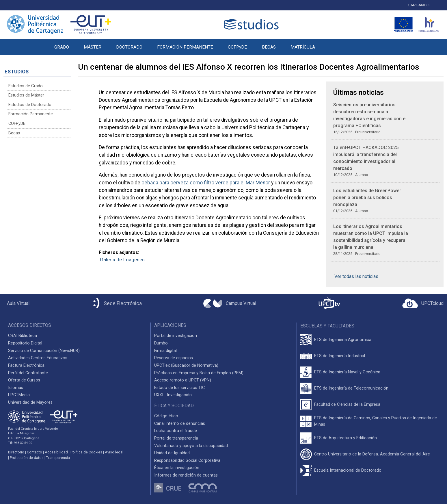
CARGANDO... (420, 5)
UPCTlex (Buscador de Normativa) (186, 365)
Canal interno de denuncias (180, 424)
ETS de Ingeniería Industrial (340, 356)
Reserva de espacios (174, 358)
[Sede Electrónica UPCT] (116, 304)
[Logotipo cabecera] (252, 24)
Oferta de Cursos (24, 380)
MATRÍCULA (303, 47)
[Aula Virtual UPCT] (16, 303)
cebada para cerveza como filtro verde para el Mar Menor (206, 183)
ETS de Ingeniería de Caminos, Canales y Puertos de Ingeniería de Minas (376, 421)
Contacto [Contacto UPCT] (35, 452)
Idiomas (16, 388)
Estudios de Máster (26, 95)
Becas (14, 133)
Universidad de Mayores (30, 402)
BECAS (269, 47)
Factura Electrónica (26, 365)
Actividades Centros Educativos (38, 358)
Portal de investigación (176, 336)
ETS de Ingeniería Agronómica (343, 340)
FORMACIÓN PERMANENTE (185, 47)
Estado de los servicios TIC (179, 388)
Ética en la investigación (177, 468)
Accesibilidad (56, 452)
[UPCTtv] (329, 304)
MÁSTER (93, 47)
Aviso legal (114, 452)
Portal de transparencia (176, 438)
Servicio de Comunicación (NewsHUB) (44, 351)
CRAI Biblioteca (23, 336)
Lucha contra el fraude (176, 431)
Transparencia (58, 458)
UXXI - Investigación (173, 395)
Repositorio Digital (25, 343)
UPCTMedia (19, 395)
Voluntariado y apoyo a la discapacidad (191, 446)
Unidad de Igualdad (172, 453)
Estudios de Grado (26, 86)
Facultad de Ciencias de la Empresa (347, 404)
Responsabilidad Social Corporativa (187, 461)
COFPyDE (237, 47)
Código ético (166, 416)
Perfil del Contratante (28, 373)
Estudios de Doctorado (30, 105)
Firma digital (165, 351)
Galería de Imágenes (122, 260)
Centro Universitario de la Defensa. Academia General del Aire (372, 454)
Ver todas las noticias (356, 276)
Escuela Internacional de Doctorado (348, 470)
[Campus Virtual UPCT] (230, 303)
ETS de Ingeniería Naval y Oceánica (347, 372)
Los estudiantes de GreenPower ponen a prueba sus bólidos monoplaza (367, 198)
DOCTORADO (129, 47)
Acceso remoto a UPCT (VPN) (183, 380)
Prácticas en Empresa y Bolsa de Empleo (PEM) (199, 373)
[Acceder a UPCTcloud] (423, 303)
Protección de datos (27, 458)
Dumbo (161, 343)
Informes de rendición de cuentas (186, 475)
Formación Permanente (31, 114)
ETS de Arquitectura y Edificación (346, 438)
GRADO (62, 47)
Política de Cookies (86, 452)
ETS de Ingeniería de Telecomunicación (351, 388)
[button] (330, 44)
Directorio (16, 452)
